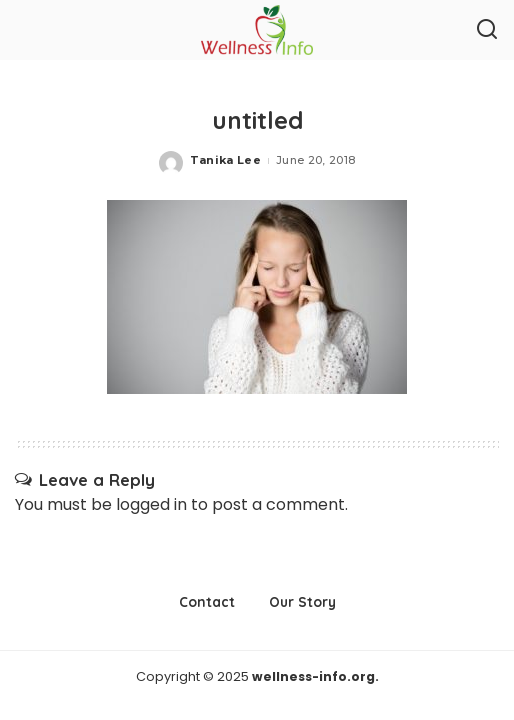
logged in (151, 504)
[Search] (487, 30)
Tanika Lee (225, 160)
